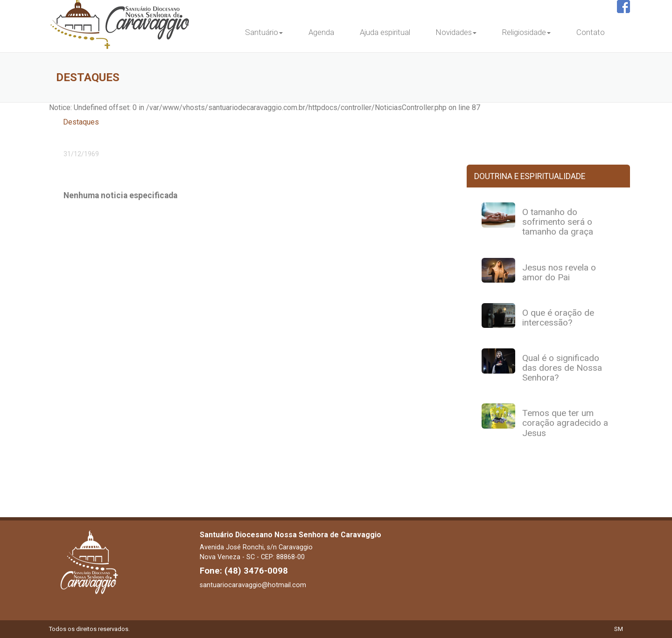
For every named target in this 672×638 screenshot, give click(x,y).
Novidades (456, 32)
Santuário (264, 32)
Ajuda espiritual (385, 32)
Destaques (81, 122)
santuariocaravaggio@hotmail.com (253, 585)
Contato (591, 32)
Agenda (321, 32)
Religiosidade (526, 32)
